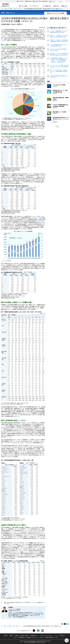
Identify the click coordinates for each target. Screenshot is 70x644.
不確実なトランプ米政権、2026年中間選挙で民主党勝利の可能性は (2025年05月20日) (59, 41)
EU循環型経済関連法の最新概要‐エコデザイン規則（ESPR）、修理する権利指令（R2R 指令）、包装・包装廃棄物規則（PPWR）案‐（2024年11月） (59, 60)
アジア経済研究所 (44, 1)
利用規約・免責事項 (24, 636)
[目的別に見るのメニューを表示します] (56, 6)
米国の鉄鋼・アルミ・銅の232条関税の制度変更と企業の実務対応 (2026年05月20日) (59, 54)
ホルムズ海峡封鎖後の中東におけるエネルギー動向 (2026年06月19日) (59, 45)
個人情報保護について (34, 636)
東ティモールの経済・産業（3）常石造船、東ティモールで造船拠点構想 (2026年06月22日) (59, 71)
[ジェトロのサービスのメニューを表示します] (34, 6)
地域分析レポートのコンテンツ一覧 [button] (55, 13)
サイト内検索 (56, 0)
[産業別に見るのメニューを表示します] (65, 6)
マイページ (53, 1)
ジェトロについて (21, 1)
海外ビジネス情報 (8, 9)
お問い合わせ (29, 1)
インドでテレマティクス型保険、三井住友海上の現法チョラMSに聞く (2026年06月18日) (59, 66)
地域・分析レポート (18, 9)
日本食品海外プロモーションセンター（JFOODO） (35, 637)
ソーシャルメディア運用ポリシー (60, 636)
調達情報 (11, 636)
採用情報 (6, 636)
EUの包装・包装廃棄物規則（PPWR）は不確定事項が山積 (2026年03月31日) (59, 32)
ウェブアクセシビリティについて (46, 636)
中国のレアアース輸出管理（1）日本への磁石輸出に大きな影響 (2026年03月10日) (59, 36)
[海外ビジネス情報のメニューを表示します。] (23, 6)
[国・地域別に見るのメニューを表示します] (47, 6)
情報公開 (17, 636)
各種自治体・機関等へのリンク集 (51, 637)
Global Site (36, 1)
